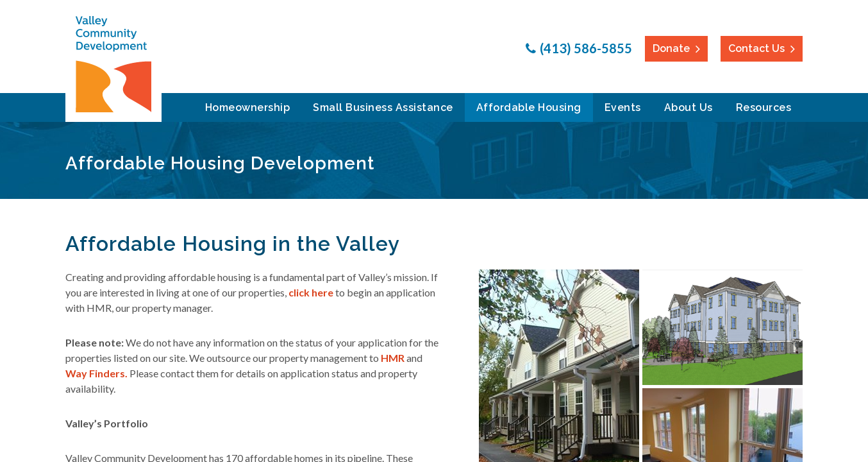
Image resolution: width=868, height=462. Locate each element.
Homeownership (248, 107)
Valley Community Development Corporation (113, 64)
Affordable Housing (529, 107)
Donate (671, 48)
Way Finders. (96, 373)
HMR (393, 358)
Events (623, 107)
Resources (764, 107)
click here (311, 292)
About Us (689, 107)
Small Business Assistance (383, 107)
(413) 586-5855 (586, 48)
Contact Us (756, 48)
